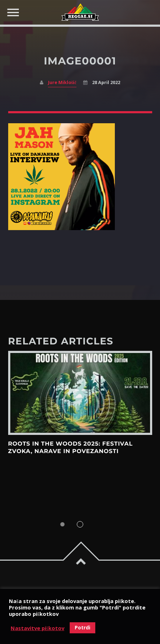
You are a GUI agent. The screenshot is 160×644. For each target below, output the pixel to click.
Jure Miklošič (62, 82)
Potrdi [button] (82, 627)
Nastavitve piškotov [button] (38, 628)
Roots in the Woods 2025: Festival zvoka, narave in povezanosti (71, 448)
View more (80, 393)
